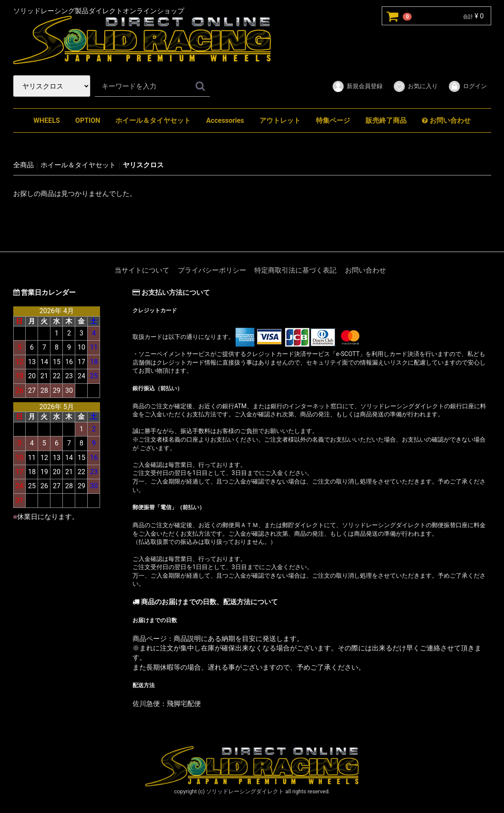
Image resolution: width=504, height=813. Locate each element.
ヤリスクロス (143, 165)
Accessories (225, 120)
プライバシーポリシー (212, 270)
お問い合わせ (446, 120)
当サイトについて (142, 270)
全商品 (24, 165)
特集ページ (333, 120)
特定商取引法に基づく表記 (295, 270)
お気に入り (415, 86)
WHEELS (47, 120)
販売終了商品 (386, 120)
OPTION (88, 120)
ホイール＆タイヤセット (153, 120)
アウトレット (280, 120)
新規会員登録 (357, 86)
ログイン (467, 86)
